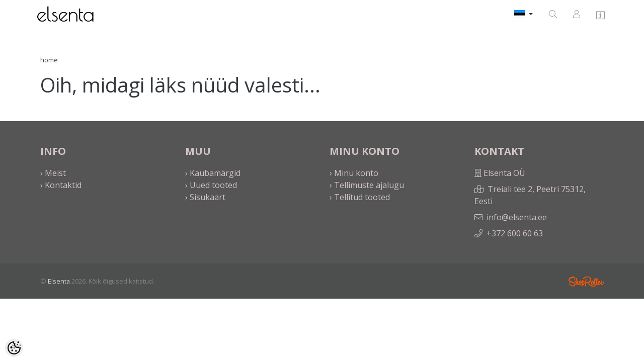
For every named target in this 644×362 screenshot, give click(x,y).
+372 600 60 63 (515, 233)
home (49, 60)
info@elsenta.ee (517, 217)
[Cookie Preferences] (14, 348)
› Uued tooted (211, 185)
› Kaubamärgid (213, 173)
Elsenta (59, 281)
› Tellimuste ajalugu (367, 185)
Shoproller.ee (586, 282)
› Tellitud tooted (360, 197)
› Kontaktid (61, 185)
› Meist (53, 173)
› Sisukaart (205, 197)
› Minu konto (354, 173)
